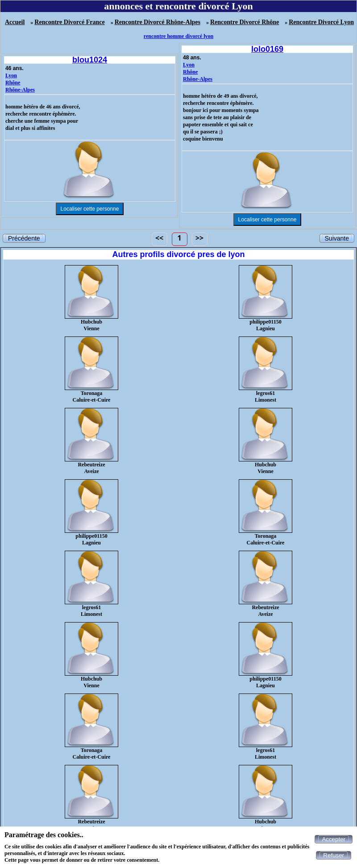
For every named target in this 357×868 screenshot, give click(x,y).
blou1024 (90, 60)
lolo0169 (267, 49)
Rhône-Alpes (20, 90)
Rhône (13, 83)
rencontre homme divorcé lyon (178, 36)
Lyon (11, 75)
